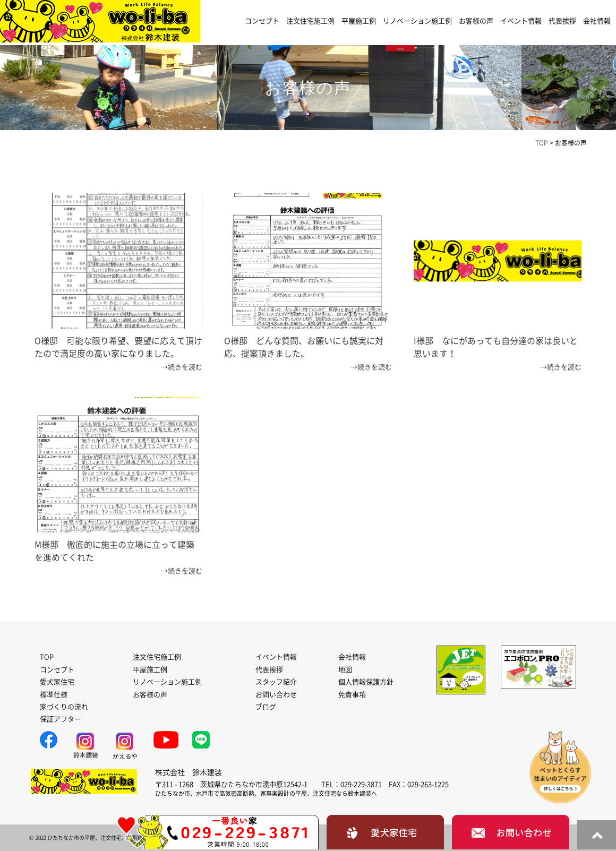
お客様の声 (476, 21)
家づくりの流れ (64, 707)
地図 (345, 670)
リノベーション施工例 (417, 21)
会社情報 (597, 21)
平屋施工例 (359, 21)
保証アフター (61, 719)
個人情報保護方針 (366, 682)
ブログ (266, 707)
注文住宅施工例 (310, 21)
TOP (47, 657)
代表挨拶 (562, 21)
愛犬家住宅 (57, 682)
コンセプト (262, 21)
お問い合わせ (276, 695)
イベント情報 (521, 21)
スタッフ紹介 (276, 682)
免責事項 (352, 695)
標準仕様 (54, 695)
